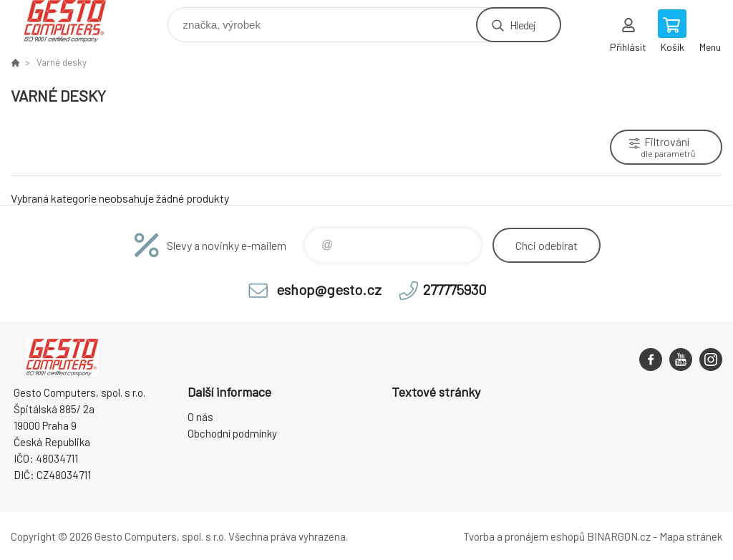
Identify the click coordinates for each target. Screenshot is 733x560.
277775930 (455, 289)
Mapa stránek (691, 536)
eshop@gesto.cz (329, 289)
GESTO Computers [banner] (74, 21)
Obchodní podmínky (232, 433)
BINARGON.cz (619, 536)
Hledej (523, 25)
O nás (200, 417)
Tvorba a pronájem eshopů (524, 536)
